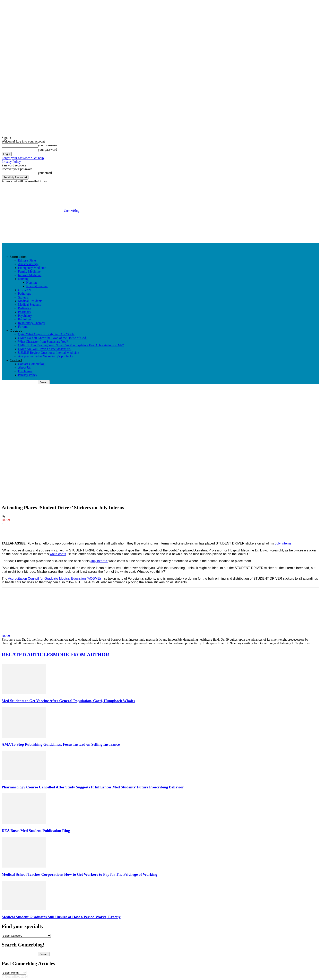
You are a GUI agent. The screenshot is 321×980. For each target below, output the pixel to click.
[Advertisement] (76, 228)
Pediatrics (24, 308)
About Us (24, 368)
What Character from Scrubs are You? (43, 342)
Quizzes (16, 331)
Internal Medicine (30, 275)
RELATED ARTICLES (27, 655)
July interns (283, 543)
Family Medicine (29, 271)
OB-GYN (24, 290)
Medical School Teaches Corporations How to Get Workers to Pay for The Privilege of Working (79, 874)
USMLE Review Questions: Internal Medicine (49, 353)
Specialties (18, 257)
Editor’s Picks (27, 260)
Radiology (25, 319)
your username (48, 145)
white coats (58, 554)
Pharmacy (25, 312)
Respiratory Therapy (32, 323)
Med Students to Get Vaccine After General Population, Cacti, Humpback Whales (68, 701)
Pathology (25, 294)
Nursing (23, 279)
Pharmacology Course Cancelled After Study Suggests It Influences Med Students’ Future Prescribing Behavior (93, 787)
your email (45, 173)
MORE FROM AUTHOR (81, 655)
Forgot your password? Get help (23, 158)
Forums (23, 327)
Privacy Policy (11, 162)
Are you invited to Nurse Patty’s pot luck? (46, 356)
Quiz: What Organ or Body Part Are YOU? (46, 334)
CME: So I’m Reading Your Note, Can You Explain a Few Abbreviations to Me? (71, 345)
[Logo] (21, 250)
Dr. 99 (6, 520)
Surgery (23, 297)
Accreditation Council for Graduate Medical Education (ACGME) (54, 579)
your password (47, 150)
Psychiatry (25, 316)
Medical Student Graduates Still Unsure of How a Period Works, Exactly (61, 917)
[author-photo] (11, 632)
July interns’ (99, 561)
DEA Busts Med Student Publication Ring (36, 831)
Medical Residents (30, 301)
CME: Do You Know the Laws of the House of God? (53, 338)
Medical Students (29, 305)
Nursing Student (37, 286)
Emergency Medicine (32, 268)
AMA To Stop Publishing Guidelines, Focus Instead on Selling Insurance (61, 744)
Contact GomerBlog (31, 364)
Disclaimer (25, 371)
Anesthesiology (28, 264)
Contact (16, 360)
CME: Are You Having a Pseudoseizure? (45, 349)
